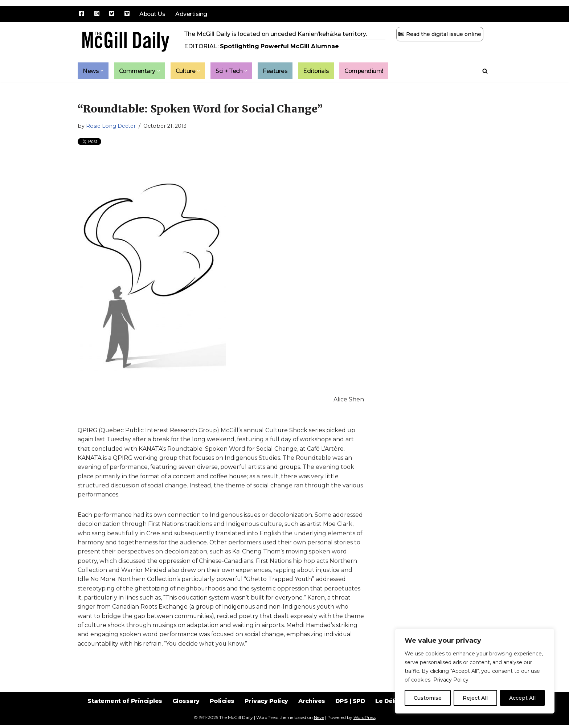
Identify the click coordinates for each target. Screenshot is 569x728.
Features (278, 71)
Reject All (475, 698)
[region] (475, 671)
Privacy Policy (451, 680)
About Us (153, 14)
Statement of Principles (124, 710)
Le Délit (388, 710)
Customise (428, 698)
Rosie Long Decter (111, 126)
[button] (102, 71)
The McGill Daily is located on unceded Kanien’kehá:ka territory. (276, 34)
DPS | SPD (351, 710)
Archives (312, 710)
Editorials (319, 71)
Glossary (185, 710)
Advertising (192, 14)
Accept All (522, 698)
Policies (222, 710)
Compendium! (368, 71)
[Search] (485, 71)
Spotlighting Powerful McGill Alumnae (280, 47)
